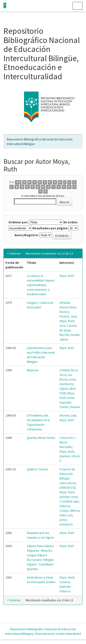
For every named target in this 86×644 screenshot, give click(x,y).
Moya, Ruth (67, 276)
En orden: (71, 222)
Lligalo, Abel (67, 389)
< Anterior (14, 253)
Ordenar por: (18, 222)
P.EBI (63, 393)
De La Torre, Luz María (69, 375)
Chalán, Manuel (70, 407)
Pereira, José (68, 316)
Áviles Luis (66, 515)
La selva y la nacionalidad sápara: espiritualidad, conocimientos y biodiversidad (41, 285)
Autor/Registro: (27, 235)
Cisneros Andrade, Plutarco (65, 587)
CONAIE (64, 370)
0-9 (18, 182)
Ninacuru (33, 370)
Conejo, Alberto (69, 511)
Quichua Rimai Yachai (41, 438)
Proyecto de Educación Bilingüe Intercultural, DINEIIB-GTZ (68, 478)
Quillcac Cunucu (37, 469)
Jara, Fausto (68, 326)
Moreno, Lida (68, 415)
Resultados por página (50, 228)
